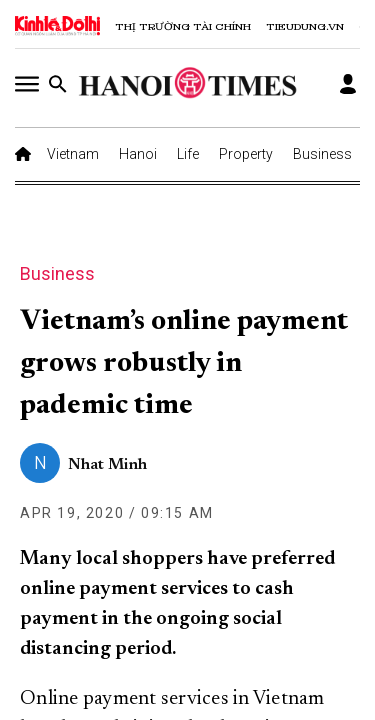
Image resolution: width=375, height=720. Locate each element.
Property (246, 154)
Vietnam (73, 154)
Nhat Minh (107, 465)
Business (322, 154)
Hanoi (138, 154)
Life (188, 154)
